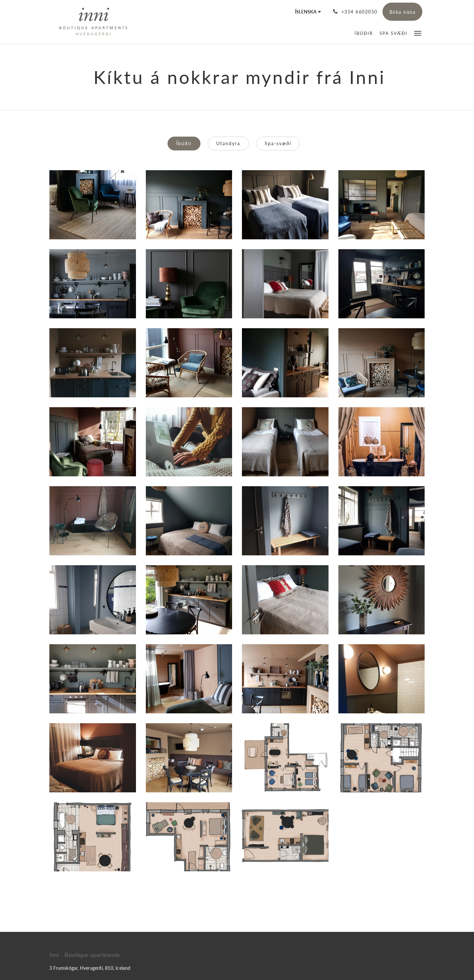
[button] (418, 33)
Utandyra (228, 143)
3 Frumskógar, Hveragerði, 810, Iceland (90, 968)
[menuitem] (364, 33)
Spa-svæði (278, 143)
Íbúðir (184, 143)
